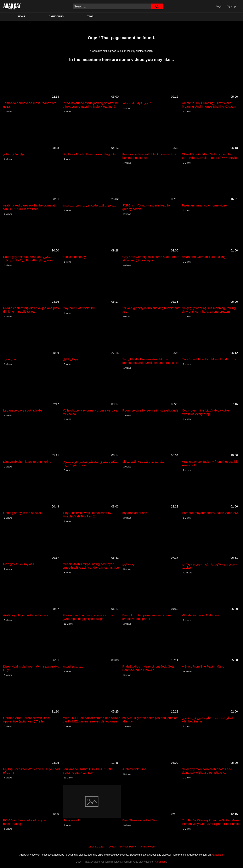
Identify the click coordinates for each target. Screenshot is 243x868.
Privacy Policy (128, 847)
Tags (90, 16)
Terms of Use (147, 847)
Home (22, 16)
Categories (56, 16)
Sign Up (231, 6)
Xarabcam (217, 855)
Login (219, 6)
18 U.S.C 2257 (97, 847)
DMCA (112, 847)
